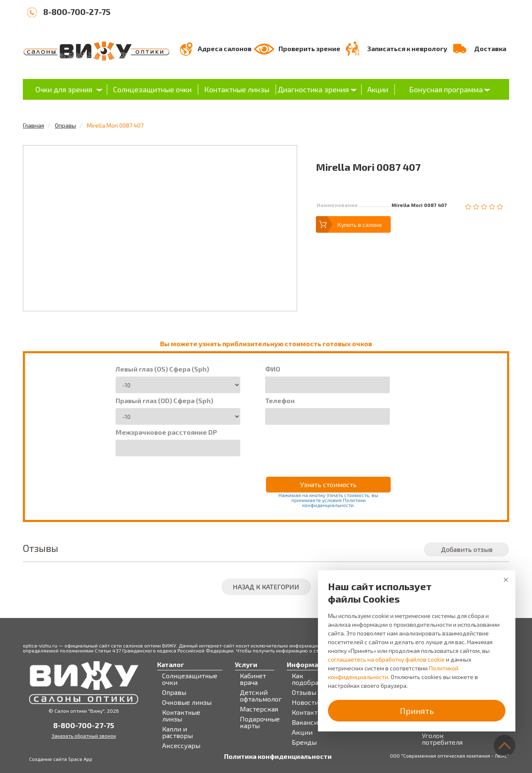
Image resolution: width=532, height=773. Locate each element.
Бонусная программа (446, 89)
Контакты (307, 712)
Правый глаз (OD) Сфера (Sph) (164, 401)
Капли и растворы (177, 732)
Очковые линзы (187, 702)
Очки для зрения (64, 89)
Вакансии (307, 722)
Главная (33, 125)
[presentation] (328, 445)
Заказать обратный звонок (84, 736)
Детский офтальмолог (261, 696)
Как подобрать (309, 679)
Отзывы (304, 692)
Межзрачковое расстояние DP (166, 432)
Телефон (280, 401)
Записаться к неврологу (407, 48)
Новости (305, 702)
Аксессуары (181, 746)
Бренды (304, 742)
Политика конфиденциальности (278, 756)
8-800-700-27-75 (77, 12)
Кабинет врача (253, 679)
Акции (378, 89)
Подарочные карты (260, 722)
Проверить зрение (309, 48)
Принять (417, 711)
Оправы (65, 125)
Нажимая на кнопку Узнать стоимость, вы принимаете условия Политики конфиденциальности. (328, 500)
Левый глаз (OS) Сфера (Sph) (162, 369)
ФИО (273, 369)
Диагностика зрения (313, 89)
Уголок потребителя (442, 739)
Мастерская (259, 709)
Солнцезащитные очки (152, 89)
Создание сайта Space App (61, 759)
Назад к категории (266, 587)
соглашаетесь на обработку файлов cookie (386, 659)
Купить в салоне (360, 225)
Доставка (490, 48)
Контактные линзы (237, 89)
